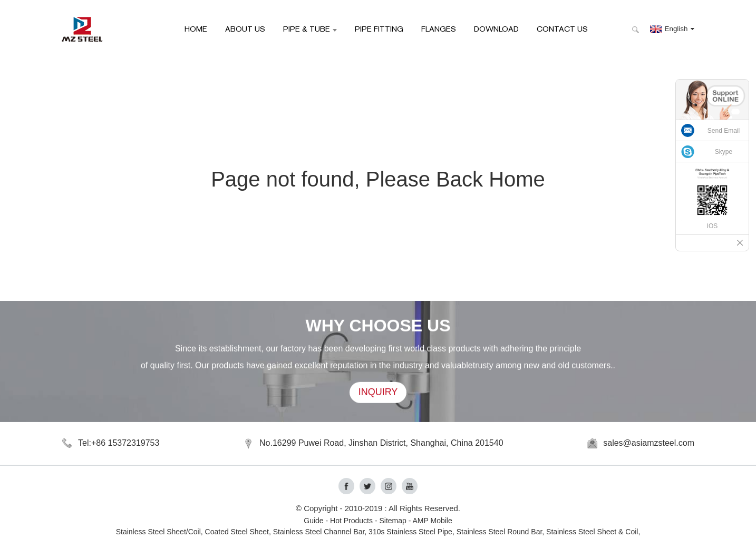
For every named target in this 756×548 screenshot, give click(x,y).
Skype (724, 152)
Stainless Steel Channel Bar (319, 532)
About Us (245, 29)
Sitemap (392, 521)
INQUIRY (378, 393)
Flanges (439, 29)
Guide (313, 521)
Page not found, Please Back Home (378, 179)
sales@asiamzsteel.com (649, 443)
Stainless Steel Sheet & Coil (592, 532)
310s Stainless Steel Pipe (410, 532)
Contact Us (562, 29)
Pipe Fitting (379, 29)
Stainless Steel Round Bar (500, 532)
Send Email (724, 131)
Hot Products (351, 521)
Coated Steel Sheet (237, 532)
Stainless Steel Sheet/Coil (158, 532)
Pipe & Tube (310, 29)
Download (496, 29)
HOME (196, 29)
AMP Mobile (433, 521)
